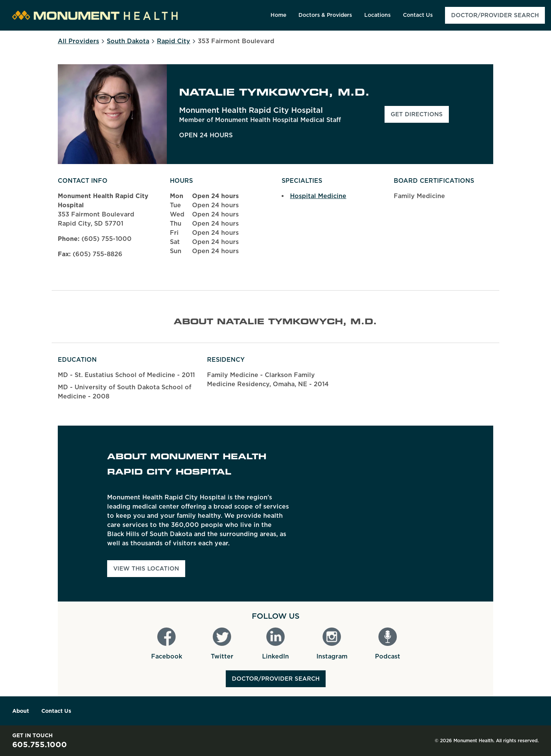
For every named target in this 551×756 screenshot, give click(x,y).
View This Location (146, 569)
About (21, 711)
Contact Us (56, 711)
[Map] (411, 514)
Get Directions (420, 117)
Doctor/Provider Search (276, 679)
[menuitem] (278, 15)
